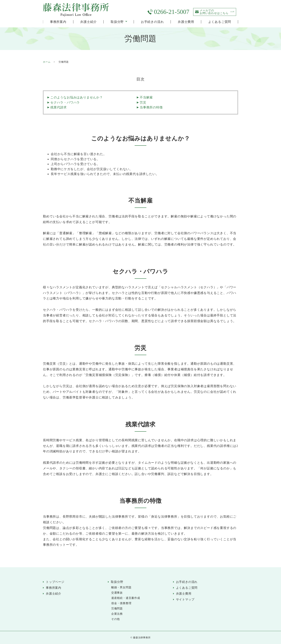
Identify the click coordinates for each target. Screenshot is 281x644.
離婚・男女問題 (121, 587)
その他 (116, 619)
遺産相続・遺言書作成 (126, 598)
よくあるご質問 (220, 22)
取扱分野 (117, 22)
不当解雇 (146, 97)
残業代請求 (59, 107)
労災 (143, 102)
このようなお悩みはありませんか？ (77, 97)
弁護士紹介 (88, 22)
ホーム (47, 62)
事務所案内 (58, 22)
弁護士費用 (186, 22)
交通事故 (117, 593)
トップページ (55, 582)
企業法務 (117, 614)
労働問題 (117, 609)
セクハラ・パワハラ (65, 102)
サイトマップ (185, 599)
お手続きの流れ (152, 22)
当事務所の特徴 (151, 107)
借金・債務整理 (121, 603)
